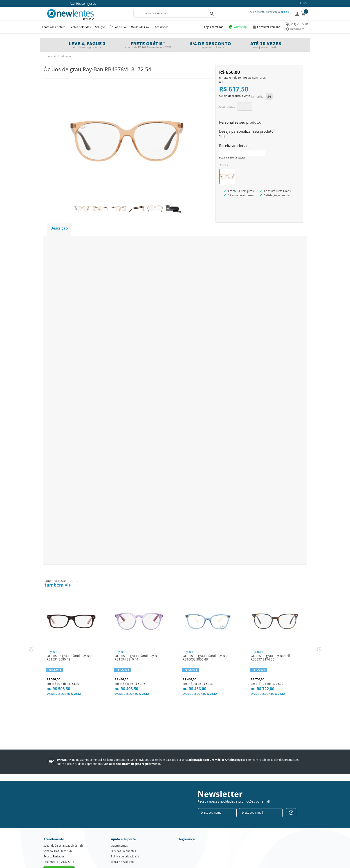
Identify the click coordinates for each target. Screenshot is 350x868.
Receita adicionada (235, 146)
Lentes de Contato (54, 27)
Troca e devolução (122, 845)
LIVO (303, 3)
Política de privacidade (125, 840)
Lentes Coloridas (80, 27)
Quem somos (119, 829)
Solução (100, 27)
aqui (283, 12)
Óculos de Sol (118, 27)
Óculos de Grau (141, 27)
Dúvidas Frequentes (123, 834)
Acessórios (162, 27)
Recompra (295, 29)
